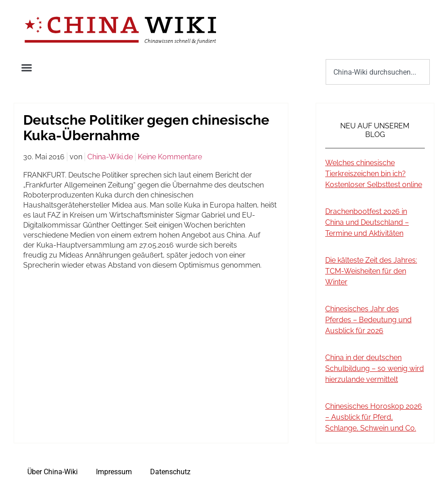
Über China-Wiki (53, 472)
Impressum (114, 472)
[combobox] (378, 72)
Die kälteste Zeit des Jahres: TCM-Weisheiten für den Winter (371, 271)
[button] (27, 68)
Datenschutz (170, 472)
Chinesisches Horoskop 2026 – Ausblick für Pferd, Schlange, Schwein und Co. (374, 417)
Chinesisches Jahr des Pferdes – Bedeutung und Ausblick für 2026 (368, 320)
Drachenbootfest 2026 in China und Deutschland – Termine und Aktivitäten (367, 222)
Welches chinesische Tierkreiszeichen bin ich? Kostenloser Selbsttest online (374, 174)
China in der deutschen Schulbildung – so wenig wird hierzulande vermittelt (375, 368)
